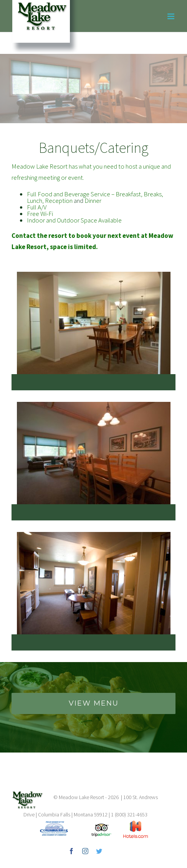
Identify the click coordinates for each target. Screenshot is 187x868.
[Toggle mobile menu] (171, 16)
